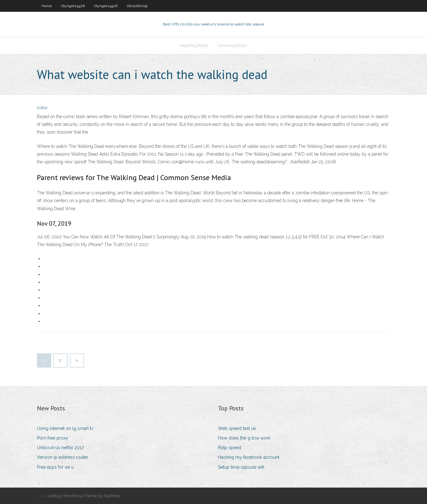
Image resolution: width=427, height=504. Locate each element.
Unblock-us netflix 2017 (60, 448)
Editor (42, 108)
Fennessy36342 (232, 45)
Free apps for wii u (55, 467)
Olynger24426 (73, 6)
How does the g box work (244, 438)
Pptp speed (230, 448)
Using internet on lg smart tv (65, 428)
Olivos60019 (137, 6)
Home (47, 6)
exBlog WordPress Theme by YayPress (84, 496)
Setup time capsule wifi (241, 467)
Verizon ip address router (62, 457)
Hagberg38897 (194, 45)
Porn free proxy (53, 438)
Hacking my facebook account (249, 457)
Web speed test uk (237, 428)
